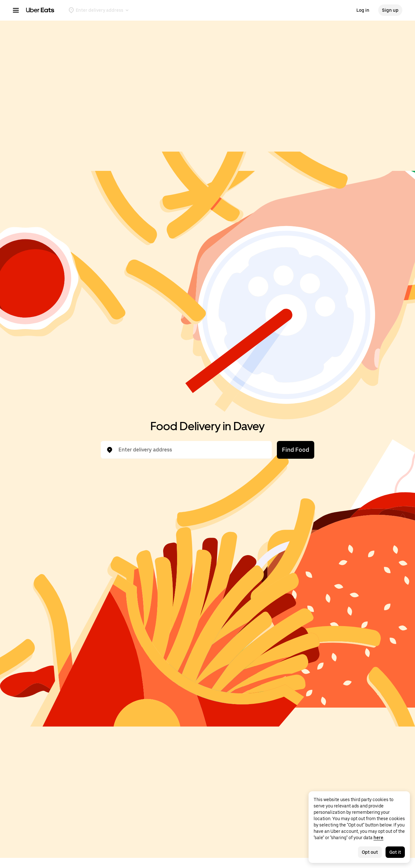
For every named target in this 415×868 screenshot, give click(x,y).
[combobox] (191, 450)
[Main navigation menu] (16, 10)
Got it (395, 852)
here (378, 838)
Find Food (296, 450)
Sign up (390, 10)
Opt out (370, 852)
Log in (363, 10)
